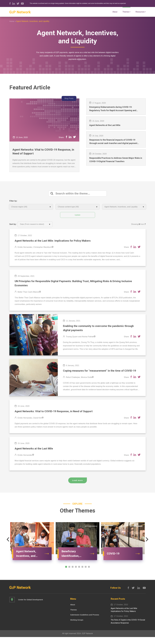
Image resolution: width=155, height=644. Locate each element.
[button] (7, 547)
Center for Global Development (31, 607)
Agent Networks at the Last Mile (35, 455)
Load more (77, 487)
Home (12, 21)
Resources (141, 12)
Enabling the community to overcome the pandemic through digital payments (101, 329)
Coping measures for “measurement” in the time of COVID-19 (100, 375)
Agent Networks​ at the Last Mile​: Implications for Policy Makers (55, 241)
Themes (126, 12)
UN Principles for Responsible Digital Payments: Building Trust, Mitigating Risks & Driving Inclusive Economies (77, 284)
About (115, 12)
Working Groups (76, 627)
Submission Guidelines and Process (84, 622)
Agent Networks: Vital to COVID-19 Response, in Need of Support (43, 152)
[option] (32, 550)
